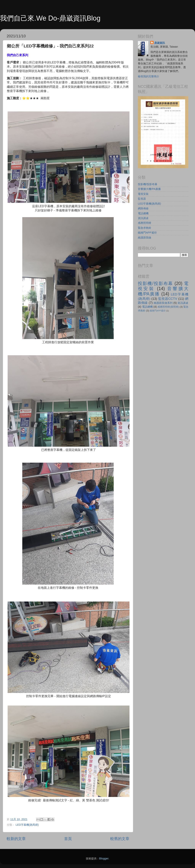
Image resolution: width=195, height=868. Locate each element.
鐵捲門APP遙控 (147, 233)
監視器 (142, 199)
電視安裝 (143, 194)
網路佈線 (143, 208)
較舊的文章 (120, 839)
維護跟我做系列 (163, 303)
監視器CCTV (168, 299)
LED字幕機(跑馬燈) (27, 825)
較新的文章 (16, 839)
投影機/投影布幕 (148, 184)
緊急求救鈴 (145, 228)
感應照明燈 (145, 223)
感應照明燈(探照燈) (168, 307)
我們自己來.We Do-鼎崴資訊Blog (50, 18)
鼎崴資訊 (160, 43)
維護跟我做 (145, 238)
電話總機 (143, 213)
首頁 (68, 839)
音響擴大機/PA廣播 (149, 189)
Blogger (104, 858)
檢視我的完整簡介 (149, 76)
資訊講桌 (143, 218)
